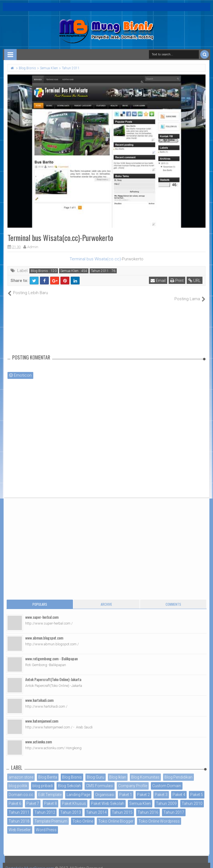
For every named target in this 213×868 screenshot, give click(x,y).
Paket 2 (143, 789)
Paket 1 (126, 789)
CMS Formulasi (100, 780)
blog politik (18, 780)
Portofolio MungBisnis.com (30, 862)
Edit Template (50, 789)
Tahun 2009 (166, 798)
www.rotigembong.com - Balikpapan (51, 652)
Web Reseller (20, 824)
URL (195, 281)
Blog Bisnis (39, 271)
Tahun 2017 (174, 806)
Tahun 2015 (122, 806)
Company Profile (133, 780)
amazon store (21, 771)
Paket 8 (50, 798)
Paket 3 (161, 789)
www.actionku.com (39, 735)
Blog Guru (96, 771)
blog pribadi (43, 780)
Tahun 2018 (19, 815)
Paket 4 (179, 789)
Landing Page (78, 789)
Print (177, 281)
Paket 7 (33, 798)
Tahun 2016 (148, 806)
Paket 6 (15, 798)
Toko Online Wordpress (159, 815)
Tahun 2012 (45, 806)
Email (158, 281)
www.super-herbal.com (42, 611)
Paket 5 (197, 789)
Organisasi (105, 789)
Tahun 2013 (71, 806)
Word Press (46, 824)
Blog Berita (48, 771)
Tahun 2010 (192, 798)
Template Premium (51, 815)
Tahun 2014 (96, 806)
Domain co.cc (21, 789)
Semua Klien (69, 271)
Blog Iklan (118, 771)
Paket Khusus (74, 798)
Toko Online (83, 815)
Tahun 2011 (100, 271)
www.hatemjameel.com (42, 715)
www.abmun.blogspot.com (44, 632)
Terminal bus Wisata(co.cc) (95, 259)
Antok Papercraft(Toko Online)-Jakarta (53, 673)
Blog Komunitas (145, 771)
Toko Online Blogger (116, 815)
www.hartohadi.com (39, 694)
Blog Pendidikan (178, 771)
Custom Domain (167, 780)
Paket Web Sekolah (108, 798)
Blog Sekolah (69, 780)
